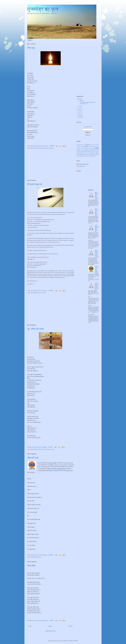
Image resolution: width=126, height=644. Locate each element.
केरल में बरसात (81, 150)
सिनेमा (81, 156)
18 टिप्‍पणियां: (51, 291)
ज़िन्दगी (92, 156)
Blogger (71, 641)
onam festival (96, 145)
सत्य (79, 156)
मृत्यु (40, 148)
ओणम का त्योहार (92, 149)
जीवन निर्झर (31, 566)
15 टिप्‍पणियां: (52, 146)
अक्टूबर (81, 101)
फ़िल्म (94, 156)
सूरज (83, 156)
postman (44, 293)
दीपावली (79, 152)
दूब (81, 152)
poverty (97, 147)
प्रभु (92, 152)
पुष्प (90, 152)
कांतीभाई (90, 306)
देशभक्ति (83, 152)
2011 (80, 113)
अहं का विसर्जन (91, 315)
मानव (95, 153)
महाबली (92, 153)
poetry (90, 147)
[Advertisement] (51, 165)
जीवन (35, 148)
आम (83, 149)
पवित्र (89, 152)
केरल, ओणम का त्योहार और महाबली (97, 211)
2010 (80, 115)
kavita (87, 145)
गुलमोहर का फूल (43, 9)
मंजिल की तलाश (33, 458)
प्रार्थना (96, 152)
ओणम (88, 149)
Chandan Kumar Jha (83, 164)
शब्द (93, 155)
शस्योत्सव (97, 155)
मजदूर (84, 153)
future (43, 449)
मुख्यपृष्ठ (50, 626)
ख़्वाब (90, 156)
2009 (80, 117)
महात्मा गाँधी (89, 153)
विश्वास (91, 155)
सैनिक (85, 156)
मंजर (80, 153)
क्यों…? (90, 297)
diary (38, 293)
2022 (80, 99)
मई (80, 106)
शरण (95, 155)
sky (81, 149)
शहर (77, 156)
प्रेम (98, 152)
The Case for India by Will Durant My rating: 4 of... (87, 103)
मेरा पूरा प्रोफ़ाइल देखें (81, 166)
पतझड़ (96, 283)
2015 (80, 109)
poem (48, 148)
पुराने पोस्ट (71, 626)
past (46, 449)
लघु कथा (84, 155)
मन (86, 153)
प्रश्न (37, 148)
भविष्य (35, 449)
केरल (78, 150)
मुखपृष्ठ (30, 40)
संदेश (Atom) (53, 631)
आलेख (85, 149)
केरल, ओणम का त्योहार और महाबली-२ (97, 195)
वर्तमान (40, 449)
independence (80, 145)
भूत (37, 449)
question (51, 148)
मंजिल (35, 557)
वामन (89, 155)
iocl (37, 557)
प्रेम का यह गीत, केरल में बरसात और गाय (96, 253)
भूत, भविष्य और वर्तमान (36, 329)
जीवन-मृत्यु (31, 48)
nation (92, 145)
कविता (32, 148)
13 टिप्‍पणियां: (51, 555)
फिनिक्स (78, 153)
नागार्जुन (86, 152)
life (45, 148)
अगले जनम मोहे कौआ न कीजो (97, 227)
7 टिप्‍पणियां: (51, 620)
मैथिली (81, 155)
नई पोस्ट (30, 626)
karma (84, 145)
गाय (84, 150)
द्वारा (89, 135)
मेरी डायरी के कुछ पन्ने (35, 184)
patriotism (79, 147)
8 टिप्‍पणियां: (51, 447)
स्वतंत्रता (87, 156)
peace (82, 147)
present (52, 449)
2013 (80, 111)
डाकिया (35, 293)
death (42, 148)
